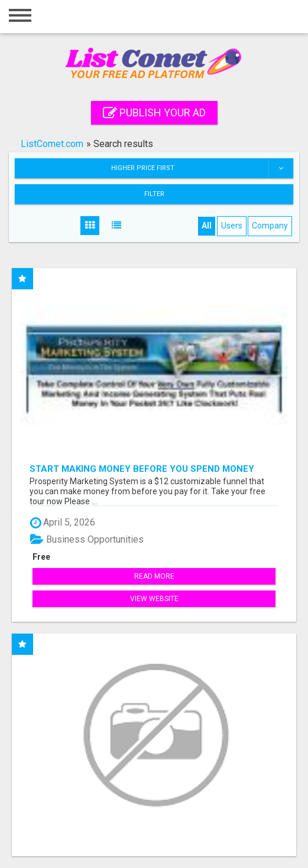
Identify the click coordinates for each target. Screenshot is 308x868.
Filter (154, 194)
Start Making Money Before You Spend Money (142, 469)
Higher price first (202, 168)
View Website (154, 599)
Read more (154, 576)
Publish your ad (154, 112)
